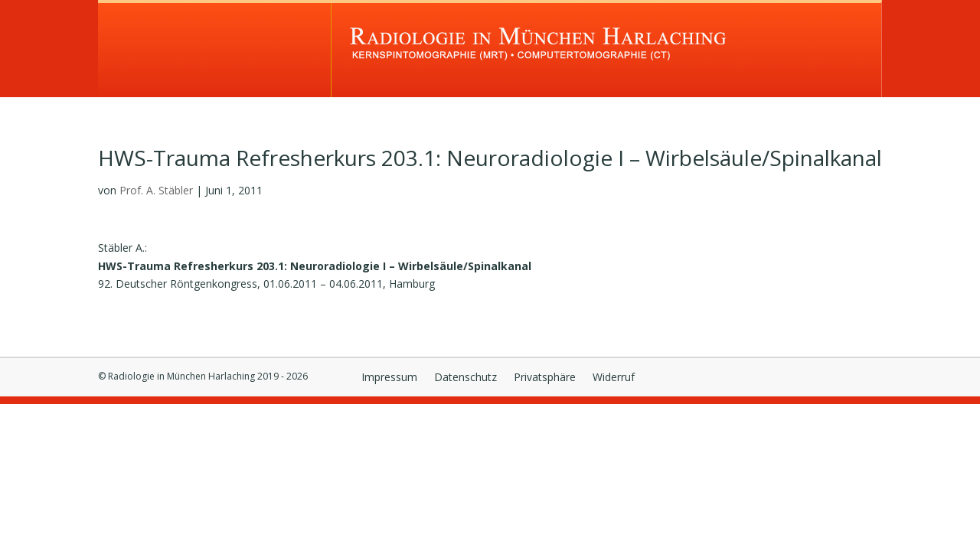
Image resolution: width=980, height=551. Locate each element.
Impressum (389, 378)
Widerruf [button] (614, 378)
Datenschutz (465, 378)
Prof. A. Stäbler (156, 190)
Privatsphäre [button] (545, 378)
